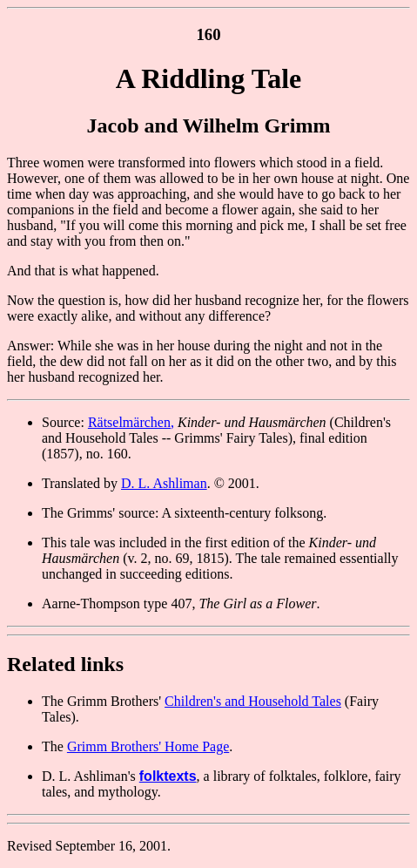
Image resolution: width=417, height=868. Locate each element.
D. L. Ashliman (164, 483)
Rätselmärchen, (131, 422)
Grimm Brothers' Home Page (148, 746)
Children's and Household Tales (253, 701)
